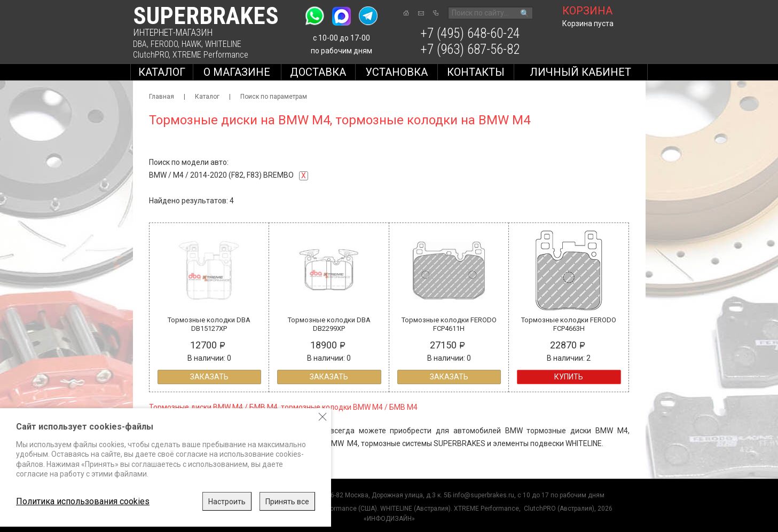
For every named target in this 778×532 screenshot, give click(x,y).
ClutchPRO (151, 55)
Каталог (162, 72)
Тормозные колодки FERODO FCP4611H (449, 324)
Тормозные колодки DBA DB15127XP (209, 324)
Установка (396, 72)
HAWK (191, 44)
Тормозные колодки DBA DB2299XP (329, 324)
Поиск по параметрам (274, 97)
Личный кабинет (580, 72)
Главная (162, 97)
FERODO (164, 44)
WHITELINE (223, 44)
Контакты (476, 72)
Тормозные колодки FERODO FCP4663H (569, 324)
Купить (569, 377)
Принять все (287, 502)
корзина (587, 11)
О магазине (237, 72)
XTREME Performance (210, 55)
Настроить (227, 502)
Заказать (209, 377)
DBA (140, 44)
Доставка (318, 72)
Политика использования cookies (83, 501)
